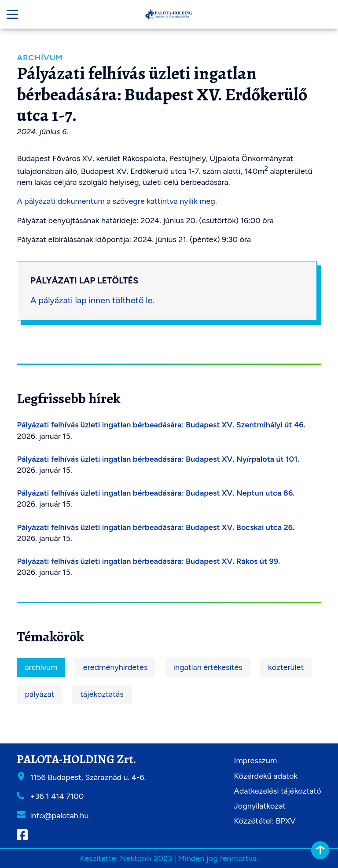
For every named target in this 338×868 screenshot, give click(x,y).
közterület (286, 667)
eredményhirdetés (116, 667)
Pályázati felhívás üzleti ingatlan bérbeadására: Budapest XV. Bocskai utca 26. (156, 527)
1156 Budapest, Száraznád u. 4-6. (88, 777)
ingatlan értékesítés (208, 667)
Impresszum (256, 761)
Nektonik (136, 858)
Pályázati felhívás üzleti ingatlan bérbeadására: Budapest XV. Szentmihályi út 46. (161, 425)
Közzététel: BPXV (265, 821)
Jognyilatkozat (260, 806)
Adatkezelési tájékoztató (278, 791)
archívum (41, 667)
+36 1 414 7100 (57, 796)
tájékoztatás (102, 694)
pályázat (39, 694)
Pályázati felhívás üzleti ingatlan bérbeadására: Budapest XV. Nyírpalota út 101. (158, 459)
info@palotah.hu (59, 816)
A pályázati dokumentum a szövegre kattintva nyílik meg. (117, 201)
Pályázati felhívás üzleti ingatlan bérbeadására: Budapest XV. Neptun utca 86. (156, 493)
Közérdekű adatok (266, 776)
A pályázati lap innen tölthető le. (92, 300)
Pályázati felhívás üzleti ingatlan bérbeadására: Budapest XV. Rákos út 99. (148, 561)
